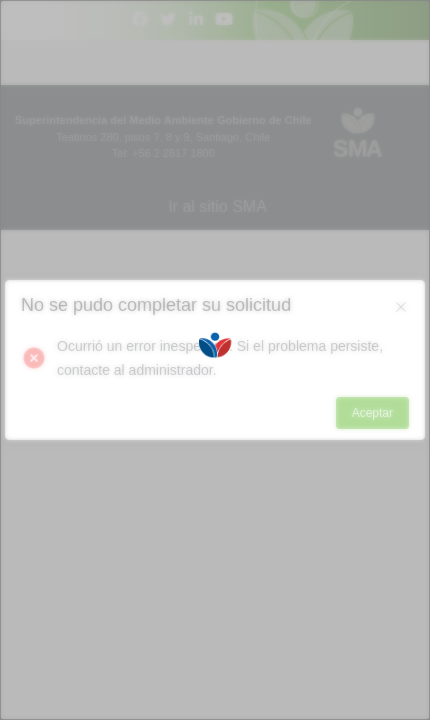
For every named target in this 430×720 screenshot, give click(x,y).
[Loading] (215, 360)
